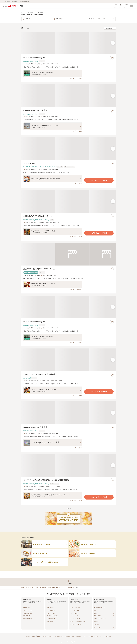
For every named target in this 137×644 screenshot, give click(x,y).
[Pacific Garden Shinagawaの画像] (68, 43)
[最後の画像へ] (113, 43)
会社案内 (28, 636)
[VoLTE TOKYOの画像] (68, 149)
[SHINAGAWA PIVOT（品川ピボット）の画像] (68, 201)
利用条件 (39, 636)
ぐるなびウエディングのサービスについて (92, 636)
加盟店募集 (78, 636)
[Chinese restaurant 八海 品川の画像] (68, 96)
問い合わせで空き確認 (99, 233)
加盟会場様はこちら (69, 636)
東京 (62, 588)
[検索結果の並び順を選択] (110, 28)
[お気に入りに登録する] (112, 58)
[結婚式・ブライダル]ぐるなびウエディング (31, 588)
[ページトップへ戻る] (68, 582)
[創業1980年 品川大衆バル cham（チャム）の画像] (68, 254)
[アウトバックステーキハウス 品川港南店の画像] (68, 360)
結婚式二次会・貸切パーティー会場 (51, 588)
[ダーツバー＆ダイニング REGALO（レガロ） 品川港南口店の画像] (68, 465)
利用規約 (34, 636)
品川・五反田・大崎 (70, 588)
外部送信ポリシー (59, 636)
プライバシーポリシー (48, 636)
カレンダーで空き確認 (99, 180)
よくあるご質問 (107, 636)
